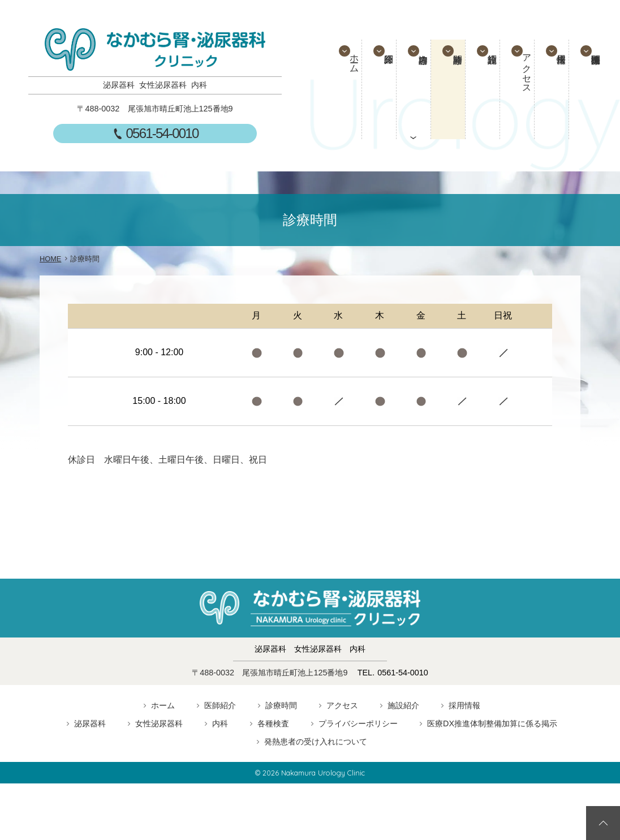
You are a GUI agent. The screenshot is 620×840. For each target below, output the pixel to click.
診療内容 (410, 89)
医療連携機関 (594, 89)
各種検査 (273, 723)
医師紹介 (373, 89)
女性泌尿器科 (159, 723)
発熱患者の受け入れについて (316, 742)
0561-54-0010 (162, 133)
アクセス (521, 83)
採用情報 (557, 89)
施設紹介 (484, 89)
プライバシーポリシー (358, 723)
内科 (220, 723)
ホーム (337, 72)
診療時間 (447, 89)
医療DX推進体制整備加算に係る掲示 (492, 723)
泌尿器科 (90, 723)
